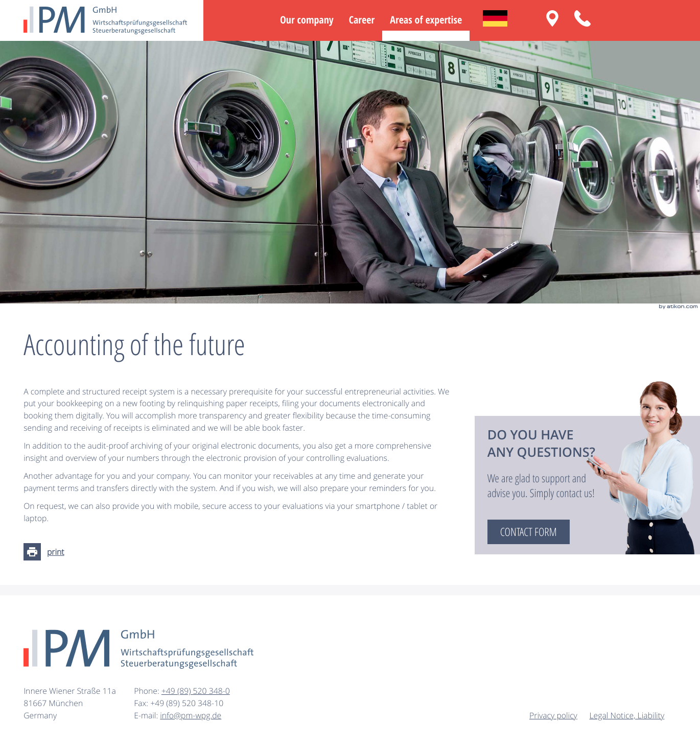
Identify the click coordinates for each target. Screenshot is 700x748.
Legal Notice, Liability (627, 715)
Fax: (142, 703)
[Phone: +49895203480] (196, 691)
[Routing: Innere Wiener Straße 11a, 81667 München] (552, 18)
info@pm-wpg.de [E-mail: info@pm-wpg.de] (191, 715)
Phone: (148, 691)
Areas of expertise (426, 20)
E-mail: (147, 715)
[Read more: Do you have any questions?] (529, 532)
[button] (582, 18)
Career (362, 20)
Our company (307, 20)
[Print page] (47, 552)
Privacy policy (553, 715)
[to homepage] (105, 20)
